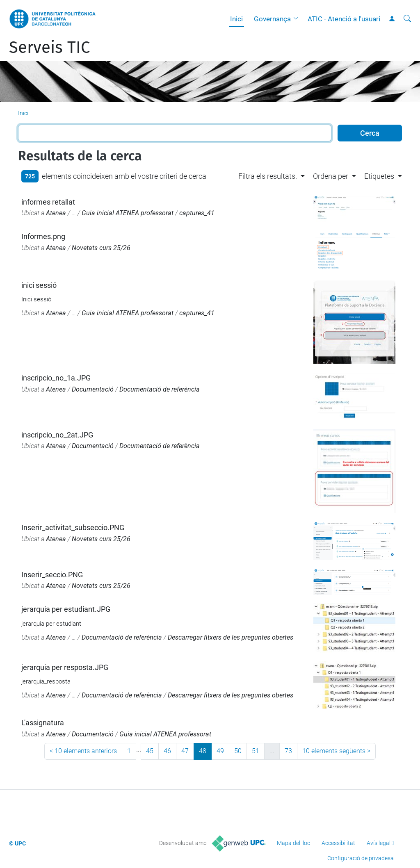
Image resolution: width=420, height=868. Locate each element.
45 (150, 751)
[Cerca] (407, 19)
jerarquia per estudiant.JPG (66, 609)
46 (167, 751)
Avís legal (379, 843)
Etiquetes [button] (379, 176)
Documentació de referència (160, 389)
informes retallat (48, 202)
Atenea (56, 213)
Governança (272, 19)
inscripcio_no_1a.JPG (56, 378)
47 (185, 751)
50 (238, 751)
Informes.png (43, 236)
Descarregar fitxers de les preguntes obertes (231, 637)
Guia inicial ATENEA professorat (128, 213)
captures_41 (197, 213)
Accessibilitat (338, 843)
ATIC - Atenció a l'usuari (344, 19)
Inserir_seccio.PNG (52, 575)
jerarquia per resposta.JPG (65, 667)
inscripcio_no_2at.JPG (57, 435)
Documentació (93, 389)
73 (288, 751)
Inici (236, 19)
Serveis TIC (49, 48)
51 (256, 751)
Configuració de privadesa (361, 858)
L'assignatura (43, 723)
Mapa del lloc (293, 843)
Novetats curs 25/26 (101, 248)
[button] (298, 19)
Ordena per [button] (331, 176)
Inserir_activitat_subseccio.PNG (73, 527)
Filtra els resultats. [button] (268, 176)
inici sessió (39, 285)
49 (220, 751)
